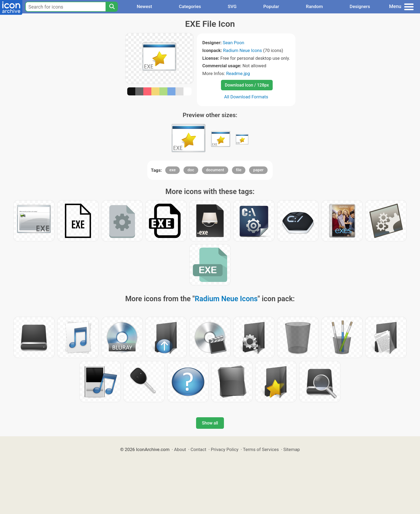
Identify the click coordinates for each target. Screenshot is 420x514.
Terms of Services (261, 449)
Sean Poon (233, 43)
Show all (210, 423)
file (239, 170)
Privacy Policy (225, 449)
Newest (144, 6)
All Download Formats (246, 97)
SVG (232, 6)
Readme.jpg (238, 73)
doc (191, 170)
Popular (271, 6)
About (180, 449)
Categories (190, 6)
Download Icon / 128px (247, 85)
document (215, 170)
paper (258, 170)
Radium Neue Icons (243, 50)
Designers (360, 6)
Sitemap (292, 449)
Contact (198, 449)
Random (314, 6)
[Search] (112, 7)
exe (172, 170)
